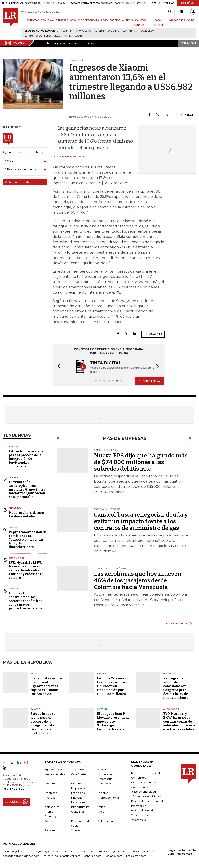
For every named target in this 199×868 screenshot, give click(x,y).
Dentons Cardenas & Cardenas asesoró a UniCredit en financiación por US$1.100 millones (113, 686)
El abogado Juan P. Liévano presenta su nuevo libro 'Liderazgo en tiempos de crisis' (113, 722)
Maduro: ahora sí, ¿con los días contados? (26, 514)
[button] (58, 367)
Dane (67, 36)
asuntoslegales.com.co (17, 851)
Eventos (103, 793)
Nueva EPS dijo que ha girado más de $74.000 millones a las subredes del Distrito (141, 462)
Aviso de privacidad (144, 792)
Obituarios (78, 812)
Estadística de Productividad (42, 36)
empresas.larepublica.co (77, 851)
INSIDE (191, 20)
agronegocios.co (47, 851)
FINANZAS (33, 20)
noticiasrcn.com (136, 856)
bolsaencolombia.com (146, 851)
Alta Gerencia (80, 770)
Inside (102, 807)
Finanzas (50, 798)
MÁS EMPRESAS (177, 623)
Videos (75, 830)
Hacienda (14, 527)
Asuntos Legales (55, 774)
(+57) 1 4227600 (14, 789)
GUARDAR (185, 115)
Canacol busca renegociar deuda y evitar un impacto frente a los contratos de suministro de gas (141, 521)
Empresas (51, 793)
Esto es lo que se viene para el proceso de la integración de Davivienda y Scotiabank (26, 459)
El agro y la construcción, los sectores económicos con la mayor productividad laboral (26, 601)
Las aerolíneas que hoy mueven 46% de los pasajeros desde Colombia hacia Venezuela (138, 580)
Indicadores (52, 807)
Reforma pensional (106, 31)
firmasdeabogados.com (112, 851)
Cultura (102, 709)
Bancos (14, 447)
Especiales (78, 793)
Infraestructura (80, 807)
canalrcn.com (93, 856)
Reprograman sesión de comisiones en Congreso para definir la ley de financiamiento (28, 540)
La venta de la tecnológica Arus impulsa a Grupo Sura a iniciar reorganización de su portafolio (27, 489)
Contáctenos (139, 787)
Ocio (101, 812)
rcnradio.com (114, 856)
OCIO (73, 20)
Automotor (17, 558)
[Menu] (24, 20)
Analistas (15, 508)
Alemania (67, 31)
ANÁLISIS (127, 20)
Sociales (50, 830)
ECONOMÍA (47, 20)
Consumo (50, 784)
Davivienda (147, 31)
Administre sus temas (20, 182)
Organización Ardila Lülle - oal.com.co (182, 852)
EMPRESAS (62, 20)
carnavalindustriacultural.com (62, 856)
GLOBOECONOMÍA (88, 20)
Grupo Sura (83, 31)
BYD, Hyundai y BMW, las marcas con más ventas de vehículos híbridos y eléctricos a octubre (26, 570)
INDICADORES (177, 20)
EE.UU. (34, 674)
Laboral (14, 589)
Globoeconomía (108, 798)
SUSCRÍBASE (188, 3)
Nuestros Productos (144, 782)
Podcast (50, 821)
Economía (104, 784)
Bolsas (13, 477)
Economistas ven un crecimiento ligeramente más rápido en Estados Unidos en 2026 (46, 686)
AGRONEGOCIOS (111, 20)
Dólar (78, 36)
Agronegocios (53, 770)
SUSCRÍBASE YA (149, 381)
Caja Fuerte (79, 774)
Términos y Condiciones (146, 796)
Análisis (102, 770)
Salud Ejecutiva (108, 821)
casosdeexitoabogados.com (21, 856)
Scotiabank (130, 31)
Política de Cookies (143, 810)
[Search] (170, 12)
